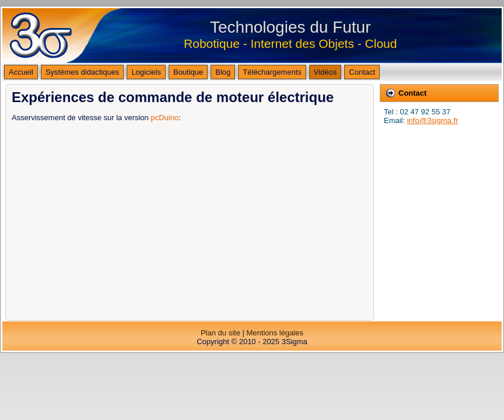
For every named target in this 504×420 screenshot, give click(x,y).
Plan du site (220, 333)
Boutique (188, 72)
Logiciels (146, 72)
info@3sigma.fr (433, 120)
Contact (362, 72)
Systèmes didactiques (82, 72)
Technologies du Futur (290, 27)
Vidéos (325, 72)
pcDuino (164, 118)
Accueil (21, 72)
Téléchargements (272, 72)
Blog (223, 72)
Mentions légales (275, 333)
